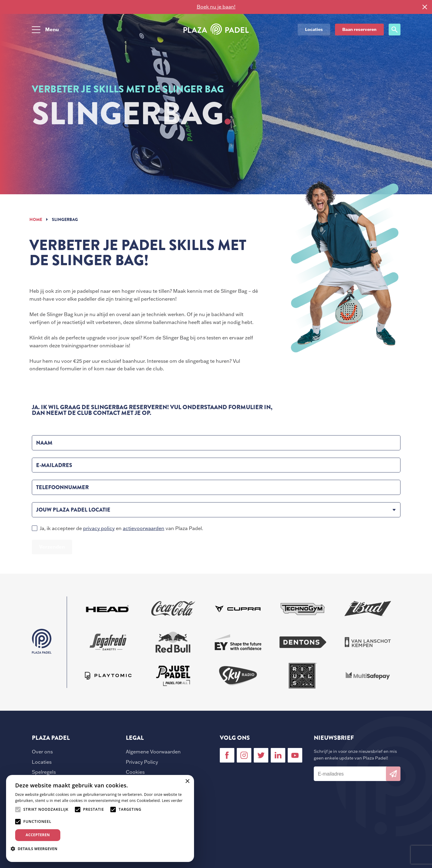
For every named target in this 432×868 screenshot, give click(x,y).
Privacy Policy (142, 762)
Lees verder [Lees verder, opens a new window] (172, 801)
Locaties (42, 762)
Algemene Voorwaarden (153, 752)
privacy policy (99, 528)
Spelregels (44, 772)
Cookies (135, 772)
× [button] (187, 781)
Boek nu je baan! (216, 7)
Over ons (42, 752)
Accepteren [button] (38, 835)
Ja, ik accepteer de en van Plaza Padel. (121, 528)
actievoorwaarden (144, 528)
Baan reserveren (359, 29)
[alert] (100, 818)
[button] (36, 849)
